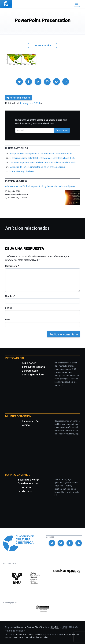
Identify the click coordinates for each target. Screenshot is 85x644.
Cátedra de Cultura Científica (30, 627)
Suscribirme (62, 130)
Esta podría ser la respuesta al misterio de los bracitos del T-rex (41, 154)
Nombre (10, 296)
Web (7, 320)
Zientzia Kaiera (15, 358)
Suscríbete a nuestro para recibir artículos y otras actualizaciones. (41, 122)
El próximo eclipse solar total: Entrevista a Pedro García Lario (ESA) (42, 158)
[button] (19, 82)
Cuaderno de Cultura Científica (28, 635)
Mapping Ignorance (17, 475)
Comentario (12, 266)
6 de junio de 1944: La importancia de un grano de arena (37, 167)
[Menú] (77, 4)
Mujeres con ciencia (18, 416)
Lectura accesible (42, 45)
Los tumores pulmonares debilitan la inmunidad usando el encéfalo (43, 163)
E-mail (9, 308)
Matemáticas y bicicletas (22, 171)
